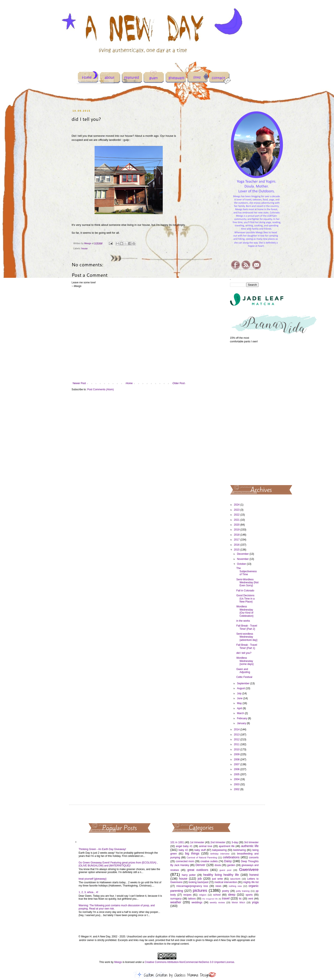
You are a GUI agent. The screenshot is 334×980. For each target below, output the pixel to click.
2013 (237, 735)
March (241, 713)
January (242, 723)
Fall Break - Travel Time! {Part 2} (247, 627)
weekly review (217, 902)
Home (129, 383)
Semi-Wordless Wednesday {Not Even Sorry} (247, 583)
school (217, 895)
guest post (225, 870)
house (84, 248)
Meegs (118, 962)
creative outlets (209, 861)
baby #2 (183, 850)
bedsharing (240, 850)
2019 (237, 530)
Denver (200, 865)
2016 (237, 545)
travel (226, 898)
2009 (237, 754)
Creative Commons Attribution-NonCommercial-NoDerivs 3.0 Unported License (189, 962)
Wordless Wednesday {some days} (245, 661)
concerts (254, 857)
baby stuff (200, 850)
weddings (197, 902)
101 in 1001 (177, 842)
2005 (237, 774)
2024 (237, 505)
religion (203, 895)
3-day (235, 842)
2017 (237, 540)
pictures (200, 890)
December (243, 554)
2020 (237, 525)
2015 (237, 550)
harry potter (189, 875)
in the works (243, 621)
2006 (237, 769)
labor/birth (235, 879)
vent (251, 899)
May (240, 703)
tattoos (192, 899)
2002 (237, 789)
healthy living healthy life (221, 875)
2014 (237, 729)
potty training (243, 891)
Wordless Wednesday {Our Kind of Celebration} (245, 611)
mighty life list (251, 882)
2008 (237, 759)
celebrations (231, 857)
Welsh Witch (238, 902)
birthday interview (220, 854)
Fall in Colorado (245, 591)
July (240, 693)
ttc (240, 899)
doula (218, 865)
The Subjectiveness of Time (246, 571)
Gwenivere (249, 870)
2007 (237, 764)
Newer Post (79, 383)
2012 (237, 739)
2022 (237, 515)
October (242, 564)
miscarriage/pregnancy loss (192, 886)
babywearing (219, 850)
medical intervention (226, 882)
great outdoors (198, 870)
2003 (237, 784)
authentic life (250, 846)
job (200, 879)
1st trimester (197, 842)
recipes (187, 895)
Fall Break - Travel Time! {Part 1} (247, 646)
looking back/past (198, 882)
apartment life (227, 846)
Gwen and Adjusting (243, 671)
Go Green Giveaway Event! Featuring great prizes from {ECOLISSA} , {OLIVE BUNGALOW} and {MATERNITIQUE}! (118, 864)
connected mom (185, 861)
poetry (225, 891)
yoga (255, 902)
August (241, 688)
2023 (237, 510)
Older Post (179, 383)
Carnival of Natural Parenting (202, 857)
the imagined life (210, 899)
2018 (237, 535)
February (242, 718)
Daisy (228, 861)
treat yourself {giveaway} (93, 879)
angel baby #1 (184, 846)
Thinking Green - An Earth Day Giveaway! (102, 849)
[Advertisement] (244, 414)
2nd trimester (218, 842)
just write (217, 879)
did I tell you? (244, 653)
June (240, 698)
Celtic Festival (244, 677)
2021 (237, 520)
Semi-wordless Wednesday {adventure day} (247, 637)
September (243, 683)
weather (176, 902)
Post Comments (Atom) (100, 389)
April (240, 708)
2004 (237, 779)
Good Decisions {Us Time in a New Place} (245, 599)
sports (249, 895)
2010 (237, 749)
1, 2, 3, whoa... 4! (88, 892)
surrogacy (176, 899)
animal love (206, 846)
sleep (232, 895)
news (218, 886)
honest (254, 875)
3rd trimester (251, 842)
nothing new (235, 886)
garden (231, 865)
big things (192, 853)
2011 (237, 744)
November (243, 559)
